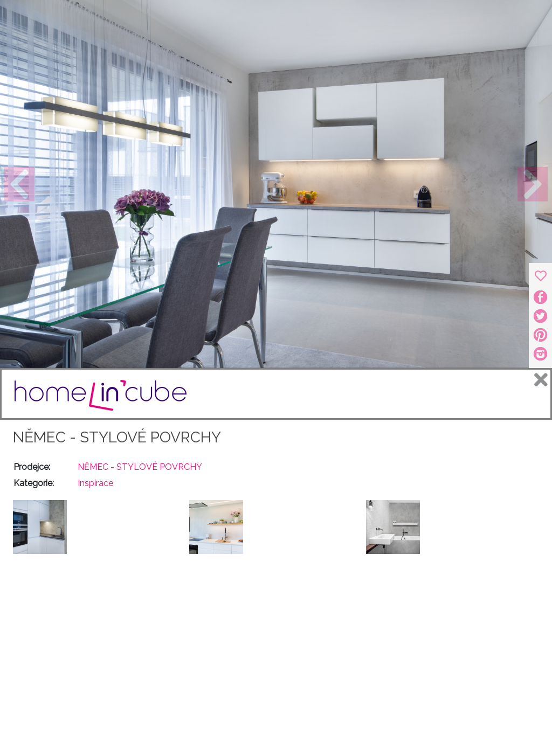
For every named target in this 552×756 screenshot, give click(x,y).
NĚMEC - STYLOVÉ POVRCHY (117, 437)
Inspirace (95, 483)
